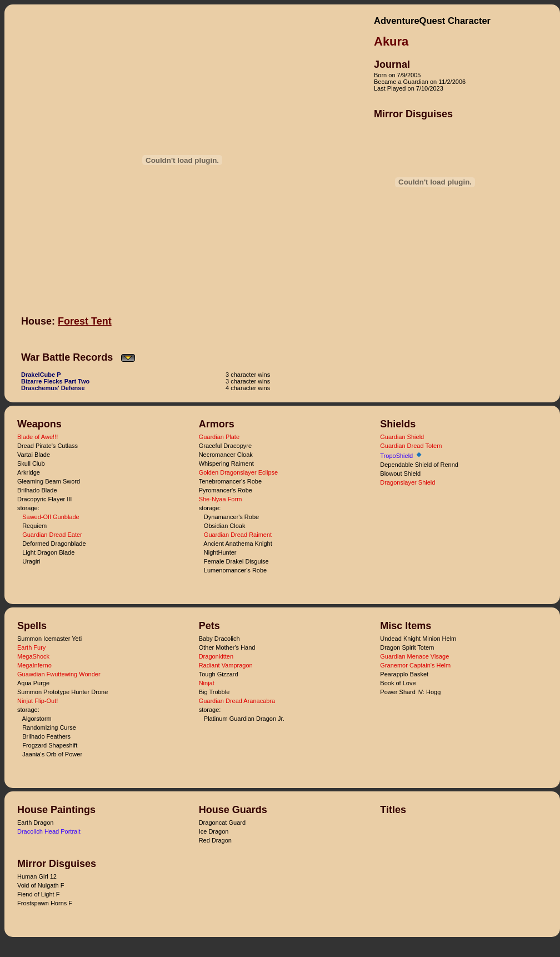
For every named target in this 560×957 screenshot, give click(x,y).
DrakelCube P (41, 375)
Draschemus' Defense (53, 388)
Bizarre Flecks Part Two (55, 381)
